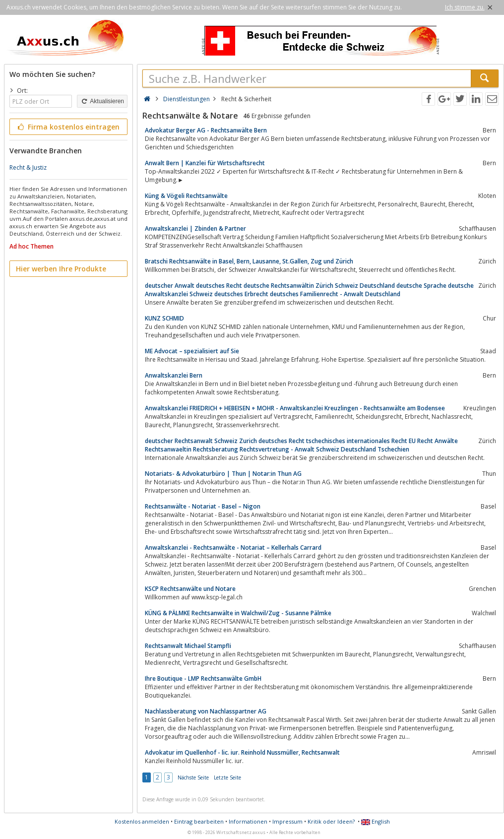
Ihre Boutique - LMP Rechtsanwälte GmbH (203, 678)
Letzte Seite (227, 777)
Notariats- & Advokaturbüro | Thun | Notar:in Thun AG (223, 474)
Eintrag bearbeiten (199, 821)
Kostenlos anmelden (142, 821)
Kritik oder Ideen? (331, 821)
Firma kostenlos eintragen (68, 127)
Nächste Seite (193, 777)
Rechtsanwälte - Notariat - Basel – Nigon (203, 506)
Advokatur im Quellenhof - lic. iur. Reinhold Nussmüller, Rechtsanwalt (242, 752)
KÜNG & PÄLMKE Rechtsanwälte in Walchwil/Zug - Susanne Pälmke (238, 613)
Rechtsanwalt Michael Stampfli (188, 646)
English (376, 821)
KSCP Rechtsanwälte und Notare (190, 589)
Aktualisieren (102, 101)
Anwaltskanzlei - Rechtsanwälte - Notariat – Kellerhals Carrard (233, 548)
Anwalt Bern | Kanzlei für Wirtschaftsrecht (205, 163)
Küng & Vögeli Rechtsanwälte (186, 196)
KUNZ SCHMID (164, 318)
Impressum (287, 821)
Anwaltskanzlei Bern (174, 375)
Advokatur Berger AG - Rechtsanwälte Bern (206, 130)
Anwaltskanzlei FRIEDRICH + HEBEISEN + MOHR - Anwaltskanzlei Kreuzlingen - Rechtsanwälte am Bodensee (295, 408)
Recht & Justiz (28, 167)
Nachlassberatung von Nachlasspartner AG (206, 711)
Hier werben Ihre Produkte (61, 269)
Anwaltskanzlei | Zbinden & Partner (195, 228)
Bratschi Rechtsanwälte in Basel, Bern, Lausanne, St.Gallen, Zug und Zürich (249, 261)
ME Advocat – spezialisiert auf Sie (192, 351)
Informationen (248, 821)
